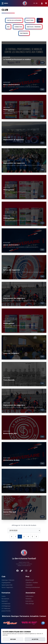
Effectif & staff (30, 580)
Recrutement (5, 599)
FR (34, 3)
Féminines (29, 599)
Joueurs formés (6, 611)
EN (37, 3)
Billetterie (6, 616)
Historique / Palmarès (8, 580)
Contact (43, 616)
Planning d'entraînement (33, 587)
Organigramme (6, 583)
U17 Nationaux (6, 608)
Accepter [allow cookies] (35, 639)
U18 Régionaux (6, 606)
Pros (27, 577)
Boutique (15, 616)
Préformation (30, 596)
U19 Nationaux (6, 604)
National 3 (5, 601)
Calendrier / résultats (32, 583)
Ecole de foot (29, 601)
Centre (4, 596)
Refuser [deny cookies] (13, 639)
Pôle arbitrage (30, 604)
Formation (6, 593)
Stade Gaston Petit (7, 585)
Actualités (34, 616)
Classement (29, 585)
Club (3, 577)
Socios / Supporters (7, 587)
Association (30, 593)
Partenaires (24, 616)
